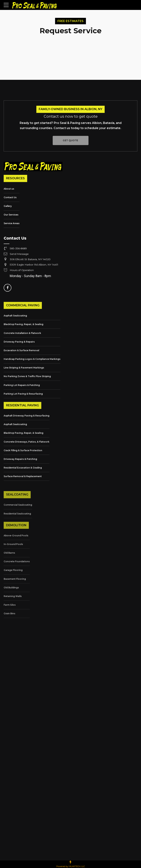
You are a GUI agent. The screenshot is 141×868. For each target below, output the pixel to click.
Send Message (19, 254)
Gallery (8, 206)
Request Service (71, 31)
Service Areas (12, 223)
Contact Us (10, 197)
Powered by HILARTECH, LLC (71, 866)
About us (9, 189)
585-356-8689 (18, 248)
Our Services (11, 215)
